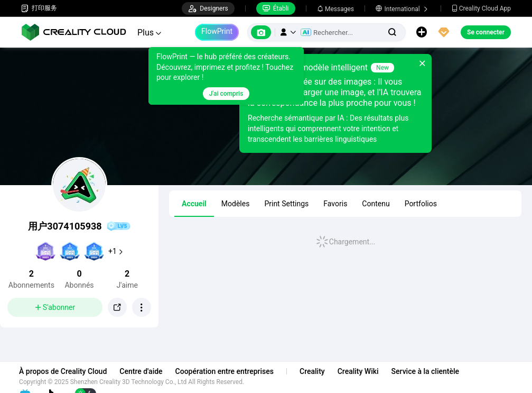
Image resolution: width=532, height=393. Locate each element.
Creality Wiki (360, 371)
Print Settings (286, 204)
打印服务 (39, 8)
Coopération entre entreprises (226, 371)
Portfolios (421, 204)
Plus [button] (149, 33)
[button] (288, 32)
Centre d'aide (143, 371)
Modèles (236, 204)
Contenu (376, 204)
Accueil (194, 204)
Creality (314, 371)
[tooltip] (220, 76)
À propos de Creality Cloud (65, 371)
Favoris (335, 204)
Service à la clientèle (427, 371)
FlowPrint (217, 31)
